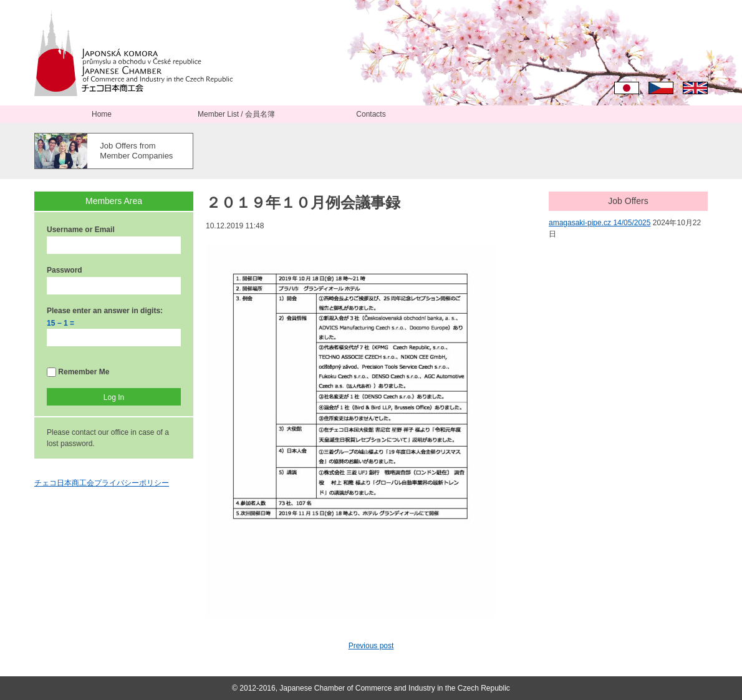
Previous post (371, 646)
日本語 (627, 88)
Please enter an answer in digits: (105, 311)
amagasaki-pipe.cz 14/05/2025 (600, 223)
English (695, 88)
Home (102, 114)
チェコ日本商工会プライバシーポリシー (102, 483)
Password (65, 270)
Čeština (661, 88)
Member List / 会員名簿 (236, 114)
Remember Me (78, 372)
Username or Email (81, 230)
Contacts (371, 114)
